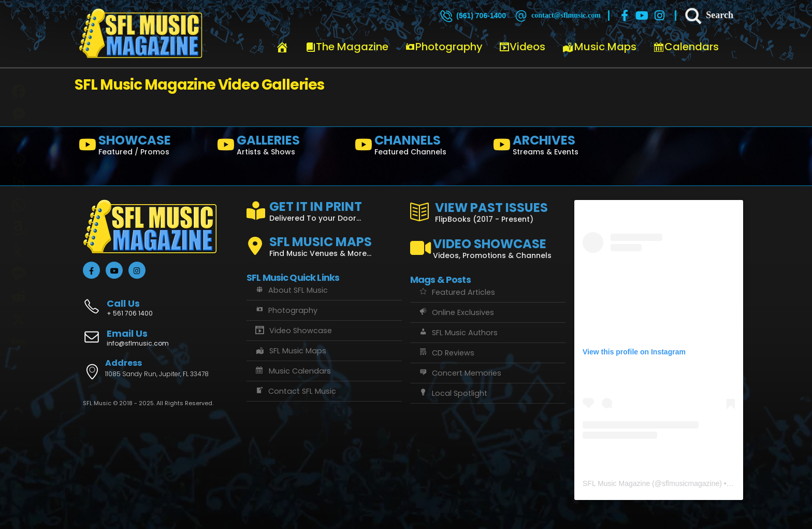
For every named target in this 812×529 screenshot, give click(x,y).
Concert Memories (460, 373)
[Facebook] (625, 16)
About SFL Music (291, 290)
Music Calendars (293, 371)
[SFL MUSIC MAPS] (324, 242)
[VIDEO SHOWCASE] (488, 244)
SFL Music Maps (290, 351)
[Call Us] (161, 302)
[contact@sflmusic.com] (557, 16)
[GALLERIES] (282, 147)
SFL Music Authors (458, 333)
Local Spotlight (453, 393)
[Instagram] (660, 16)
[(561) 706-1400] (472, 16)
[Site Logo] (141, 34)
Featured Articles (456, 292)
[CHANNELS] (420, 147)
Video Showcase (293, 331)
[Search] (708, 16)
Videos (522, 47)
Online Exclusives (456, 312)
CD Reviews (446, 353)
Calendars (686, 47)
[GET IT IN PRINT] (324, 209)
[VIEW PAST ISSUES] (488, 210)
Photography (444, 47)
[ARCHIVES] (558, 147)
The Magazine (347, 47)
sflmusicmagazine (691, 483)
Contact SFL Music (295, 391)
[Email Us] (161, 339)
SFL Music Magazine (616, 483)
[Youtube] (642, 16)
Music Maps (599, 47)
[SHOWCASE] (144, 147)
